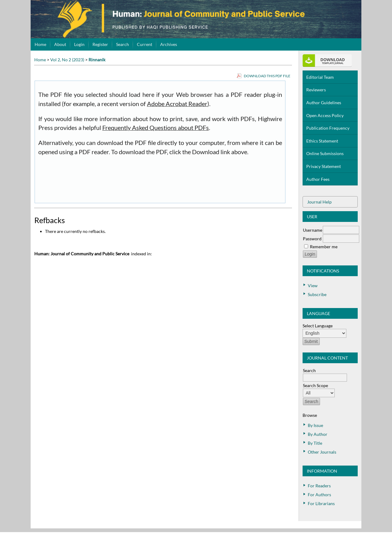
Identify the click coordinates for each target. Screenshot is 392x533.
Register (100, 44)
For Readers (319, 486)
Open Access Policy (325, 115)
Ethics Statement (322, 141)
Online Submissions (325, 153)
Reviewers (316, 90)
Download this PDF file (267, 76)
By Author (318, 434)
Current (145, 44)
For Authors (319, 495)
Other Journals (322, 452)
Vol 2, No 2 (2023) (67, 60)
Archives (169, 44)
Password (312, 239)
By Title (315, 443)
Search (123, 44)
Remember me (324, 247)
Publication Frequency (328, 128)
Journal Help (319, 202)
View (313, 286)
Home (40, 44)
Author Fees (318, 179)
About (60, 44)
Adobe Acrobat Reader (177, 104)
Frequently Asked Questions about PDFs (156, 128)
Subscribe (317, 294)
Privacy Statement (324, 166)
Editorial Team (320, 77)
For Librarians (321, 503)
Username (313, 230)
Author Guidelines (324, 103)
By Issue (315, 425)
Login (79, 44)
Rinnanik (97, 60)
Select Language (318, 326)
